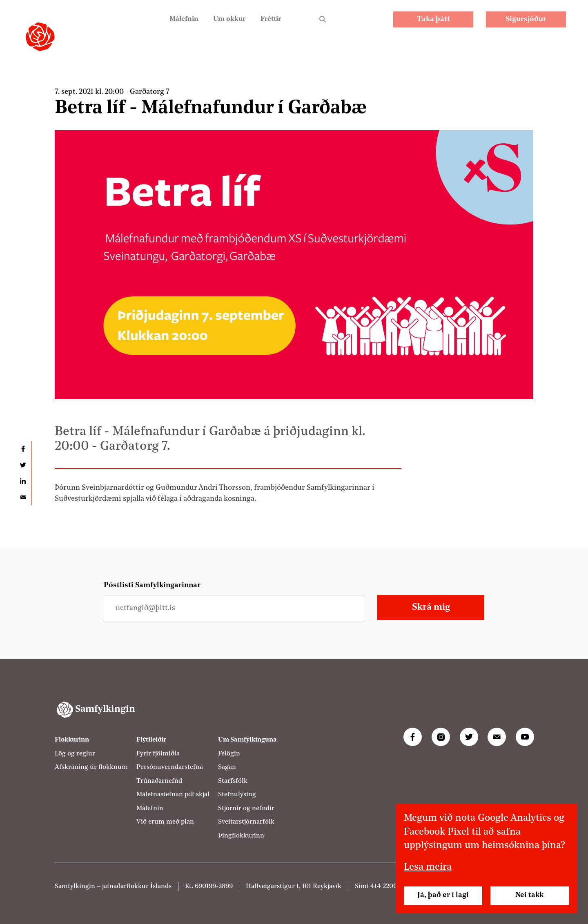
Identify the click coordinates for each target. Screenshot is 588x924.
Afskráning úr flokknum (91, 767)
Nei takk (529, 895)
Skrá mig (431, 607)
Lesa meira (428, 867)
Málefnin (178, 25)
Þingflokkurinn (241, 836)
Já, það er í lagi (443, 895)
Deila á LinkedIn (23, 481)
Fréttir (269, 25)
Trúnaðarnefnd (159, 781)
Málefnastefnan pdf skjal (173, 795)
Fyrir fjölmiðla (158, 754)
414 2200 (384, 886)
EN (374, 25)
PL (353, 25)
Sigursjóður (526, 25)
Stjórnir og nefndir (246, 808)
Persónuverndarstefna (170, 767)
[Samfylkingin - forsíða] (40, 37)
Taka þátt (433, 25)
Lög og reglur (75, 754)
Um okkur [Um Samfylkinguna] (225, 25)
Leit (323, 25)
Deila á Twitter (23, 465)
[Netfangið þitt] (234, 608)
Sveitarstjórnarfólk (246, 822)
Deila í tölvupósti (23, 497)
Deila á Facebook (23, 449)
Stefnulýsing (237, 795)
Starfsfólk (233, 781)
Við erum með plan (165, 822)
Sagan (227, 767)
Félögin (229, 754)
